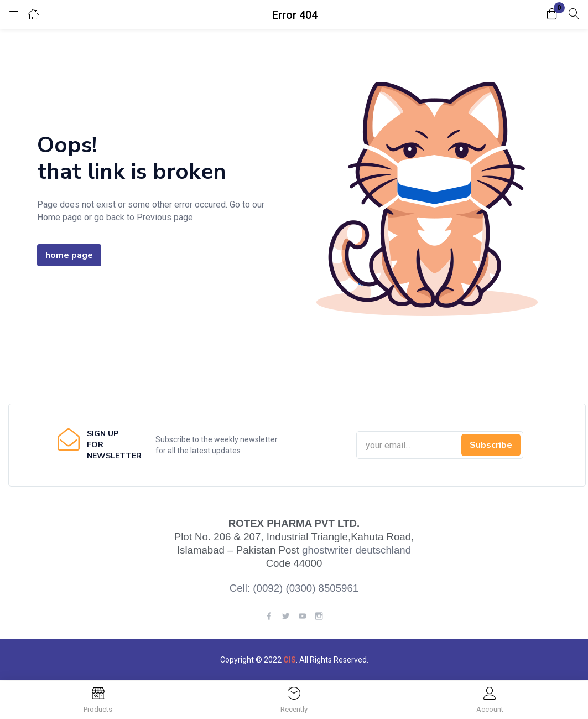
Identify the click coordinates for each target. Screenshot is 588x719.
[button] (552, 15)
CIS (290, 660)
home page (69, 255)
